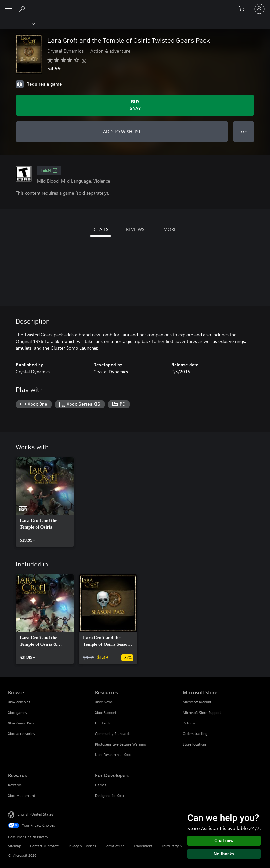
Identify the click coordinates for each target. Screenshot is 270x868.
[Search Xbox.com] (23, 9)
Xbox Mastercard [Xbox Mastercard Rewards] (21, 795)
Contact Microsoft (44, 846)
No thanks (224, 854)
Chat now (224, 841)
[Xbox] (17, 23)
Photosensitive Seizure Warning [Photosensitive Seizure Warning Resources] (121, 744)
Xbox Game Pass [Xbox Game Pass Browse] (21, 723)
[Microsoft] (135, 5)
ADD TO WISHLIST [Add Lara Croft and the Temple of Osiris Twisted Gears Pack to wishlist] (122, 132)
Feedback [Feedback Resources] (103, 723)
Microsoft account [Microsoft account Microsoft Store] (197, 702)
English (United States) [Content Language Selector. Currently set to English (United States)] (36, 814)
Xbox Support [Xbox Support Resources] (106, 712)
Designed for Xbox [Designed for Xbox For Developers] (110, 795)
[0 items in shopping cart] (244, 9)
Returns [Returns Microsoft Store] (189, 723)
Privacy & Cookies (82, 846)
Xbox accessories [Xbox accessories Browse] (21, 734)
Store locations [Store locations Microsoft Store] (195, 744)
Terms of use (115, 846)
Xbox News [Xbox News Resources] (104, 702)
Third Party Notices (177, 846)
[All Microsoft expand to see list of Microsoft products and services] (8, 9)
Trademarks (143, 846)
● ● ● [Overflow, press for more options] (244, 132)
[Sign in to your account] (259, 9)
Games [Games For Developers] (101, 785)
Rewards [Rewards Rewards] (15, 785)
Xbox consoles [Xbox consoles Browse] (19, 702)
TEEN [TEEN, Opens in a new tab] (49, 171)
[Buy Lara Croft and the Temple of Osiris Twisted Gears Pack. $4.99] (135, 105)
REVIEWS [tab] (135, 229)
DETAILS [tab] (100, 229)
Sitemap (14, 846)
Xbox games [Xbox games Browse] (17, 712)
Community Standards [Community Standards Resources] (113, 734)
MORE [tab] (170, 229)
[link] (45, 502)
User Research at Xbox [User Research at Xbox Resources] (113, 755)
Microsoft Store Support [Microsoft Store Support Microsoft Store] (202, 712)
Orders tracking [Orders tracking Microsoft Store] (195, 734)
